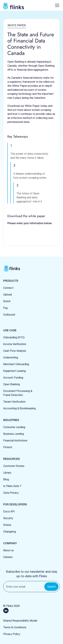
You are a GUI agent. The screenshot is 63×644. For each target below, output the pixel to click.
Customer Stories (14, 466)
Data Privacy (11, 493)
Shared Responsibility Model (20, 621)
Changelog (10, 532)
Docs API (9, 511)
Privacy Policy (12, 634)
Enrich (7, 301)
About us (8, 550)
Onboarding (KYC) (14, 337)
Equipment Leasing (14, 371)
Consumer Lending (14, 427)
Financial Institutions (15, 440)
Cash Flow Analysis (15, 351)
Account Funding (13, 377)
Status (7, 525)
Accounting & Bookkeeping (19, 408)
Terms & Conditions (15, 627)
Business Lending (14, 434)
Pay (6, 308)
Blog (6, 479)
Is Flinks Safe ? (12, 486)
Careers (8, 557)
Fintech (8, 447)
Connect (8, 288)
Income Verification (15, 344)
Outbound (9, 315)
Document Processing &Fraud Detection (18, 393)
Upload (7, 294)
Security (8, 518)
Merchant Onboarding (16, 364)
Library (7, 473)
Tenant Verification (14, 402)
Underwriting (11, 357)
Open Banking (12, 384)
